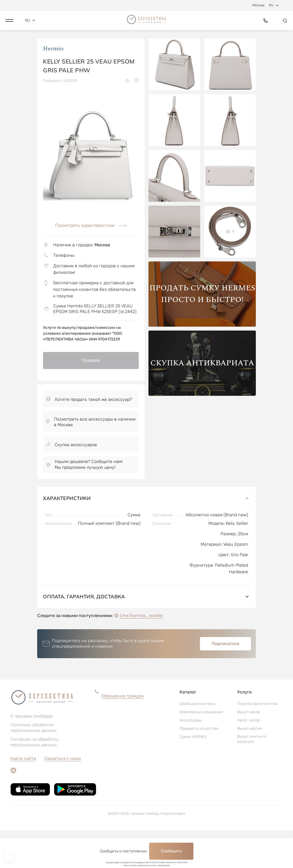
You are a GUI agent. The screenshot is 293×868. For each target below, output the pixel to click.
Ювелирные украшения (201, 750)
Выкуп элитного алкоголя (252, 777)
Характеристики (146, 536)
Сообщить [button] (171, 851)
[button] (9, 24)
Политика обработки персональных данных (34, 765)
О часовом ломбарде (32, 754)
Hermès (53, 83)
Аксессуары (191, 758)
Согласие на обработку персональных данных (35, 780)
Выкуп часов (249, 750)
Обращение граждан (123, 734)
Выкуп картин (250, 766)
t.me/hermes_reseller (142, 653)
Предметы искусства (199, 766)
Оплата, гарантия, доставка (146, 634)
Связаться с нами (63, 796)
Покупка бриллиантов (257, 741)
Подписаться (225, 681)
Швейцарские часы (198, 741)
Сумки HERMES (193, 774)
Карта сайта (23, 796)
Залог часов (248, 758)
